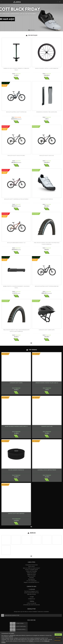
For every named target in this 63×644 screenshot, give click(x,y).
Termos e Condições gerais (31, 570)
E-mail (32, 597)
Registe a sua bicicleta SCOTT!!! (31, 582)
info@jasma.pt (31, 599)
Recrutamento (31, 579)
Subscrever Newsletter (10, 615)
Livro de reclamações (31, 581)
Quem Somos (31, 566)
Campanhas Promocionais (31, 565)
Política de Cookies (31, 573)
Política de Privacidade (31, 571)
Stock (14, 74)
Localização (31, 589)
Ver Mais (16, 78)
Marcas (31, 533)
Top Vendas (31, 350)
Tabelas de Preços (32, 574)
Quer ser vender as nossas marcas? (31, 568)
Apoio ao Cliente (31, 576)
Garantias (31, 578)
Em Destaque (31, 35)
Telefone (31, 601)
